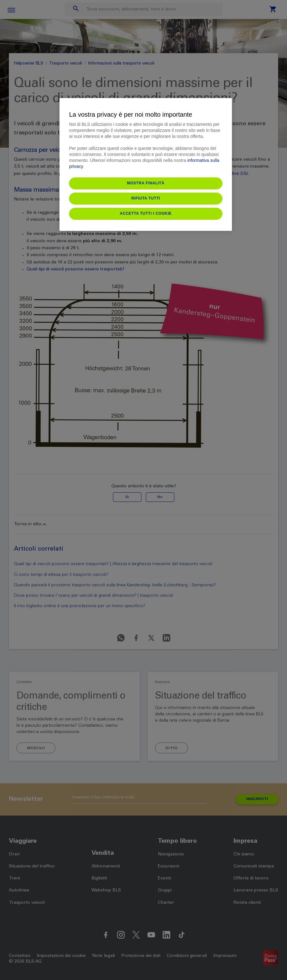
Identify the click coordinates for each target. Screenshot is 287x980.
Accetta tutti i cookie (146, 213)
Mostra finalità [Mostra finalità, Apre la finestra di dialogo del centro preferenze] (146, 183)
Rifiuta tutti (146, 198)
